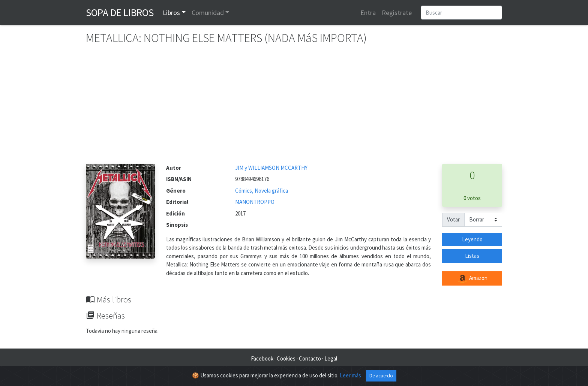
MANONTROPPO (255, 202)
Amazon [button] (472, 278)
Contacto (310, 358)
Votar (453, 219)
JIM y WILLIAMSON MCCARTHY (271, 168)
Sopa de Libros (120, 12)
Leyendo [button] (472, 239)
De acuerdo (381, 376)
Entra (368, 13)
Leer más (350, 375)
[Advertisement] (294, 108)
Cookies (286, 358)
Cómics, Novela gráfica (262, 191)
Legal (331, 358)
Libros (171, 13)
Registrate (397, 13)
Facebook (262, 358)
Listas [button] (472, 256)
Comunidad (208, 13)
